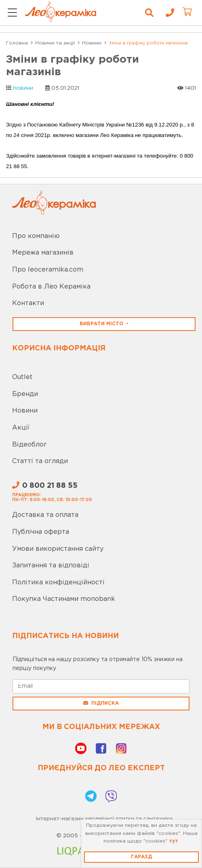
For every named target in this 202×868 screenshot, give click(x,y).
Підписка (101, 703)
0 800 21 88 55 (45, 486)
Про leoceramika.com (48, 270)
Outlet (22, 377)
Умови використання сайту (58, 549)
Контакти (28, 303)
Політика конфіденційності (58, 583)
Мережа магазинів (43, 253)
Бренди (25, 394)
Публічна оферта (41, 532)
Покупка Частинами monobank (64, 599)
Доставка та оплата (45, 515)
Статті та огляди (40, 461)
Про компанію (36, 236)
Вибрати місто (102, 324)
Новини (23, 88)
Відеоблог (29, 445)
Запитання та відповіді (51, 566)
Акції (21, 428)
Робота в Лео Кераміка (51, 287)
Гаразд (141, 857)
